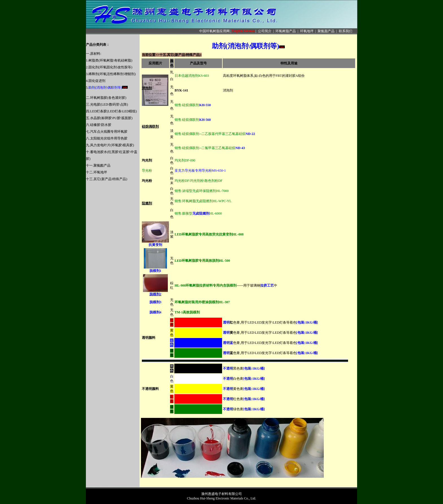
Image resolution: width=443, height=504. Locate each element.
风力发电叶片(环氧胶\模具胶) (112, 145)
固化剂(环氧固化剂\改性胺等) (110, 67)
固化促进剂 (97, 81)
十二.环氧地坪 (96, 172)
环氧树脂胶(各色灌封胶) (108, 98)
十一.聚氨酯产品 (98, 165)
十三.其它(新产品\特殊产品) (107, 179)
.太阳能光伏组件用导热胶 (108, 138)
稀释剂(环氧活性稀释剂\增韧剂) (112, 74)
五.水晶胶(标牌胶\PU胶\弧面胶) (109, 118)
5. (104, 88)
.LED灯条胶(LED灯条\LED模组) (113, 111)
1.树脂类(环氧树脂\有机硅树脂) (109, 60)
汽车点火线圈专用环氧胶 (109, 132)
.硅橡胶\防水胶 (100, 125)
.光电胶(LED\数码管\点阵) (109, 104)
